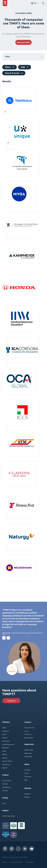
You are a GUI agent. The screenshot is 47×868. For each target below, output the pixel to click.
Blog (26, 780)
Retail (4, 734)
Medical (5, 758)
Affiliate (27, 797)
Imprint (5, 862)
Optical (5, 768)
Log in (26, 731)
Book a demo (29, 738)
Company (27, 770)
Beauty (5, 754)
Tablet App (28, 753)
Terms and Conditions (16, 862)
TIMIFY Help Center (9, 816)
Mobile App (28, 756)
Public (4, 751)
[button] (4, 638)
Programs (28, 794)
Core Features (7, 780)
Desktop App (29, 750)
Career (27, 773)
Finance (5, 738)
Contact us (11, 701)
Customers (28, 777)
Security (5, 790)
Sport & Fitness (7, 761)
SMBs (4, 728)
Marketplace (6, 787)
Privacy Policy (30, 862)
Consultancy (6, 764)
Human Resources (8, 744)
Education (6, 748)
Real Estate (6, 741)
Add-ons (5, 784)
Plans (4, 803)
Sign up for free (29, 728)
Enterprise (6, 731)
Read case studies (23, 42)
